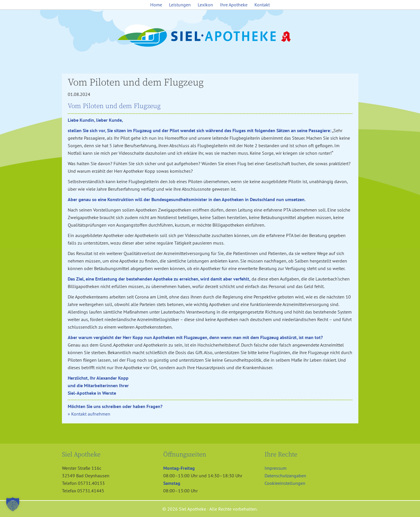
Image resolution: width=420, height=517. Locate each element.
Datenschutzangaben (285, 476)
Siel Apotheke (210, 36)
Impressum (276, 468)
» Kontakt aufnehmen (89, 414)
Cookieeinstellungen (285, 483)
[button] (13, 504)
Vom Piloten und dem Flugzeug (136, 83)
